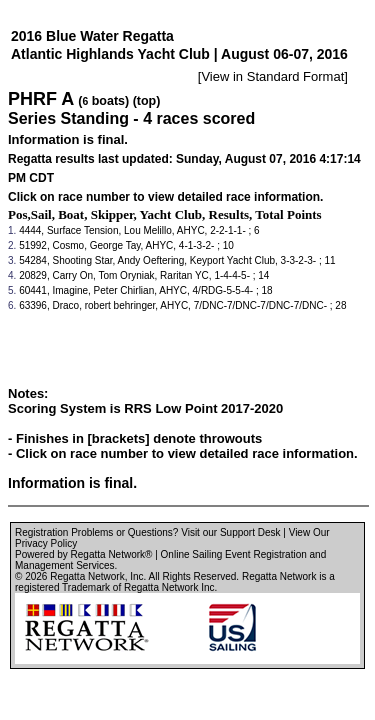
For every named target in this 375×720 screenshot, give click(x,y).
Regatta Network (87, 576)
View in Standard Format (272, 76)
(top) (147, 101)
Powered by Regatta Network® (83, 554)
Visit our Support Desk (230, 532)
